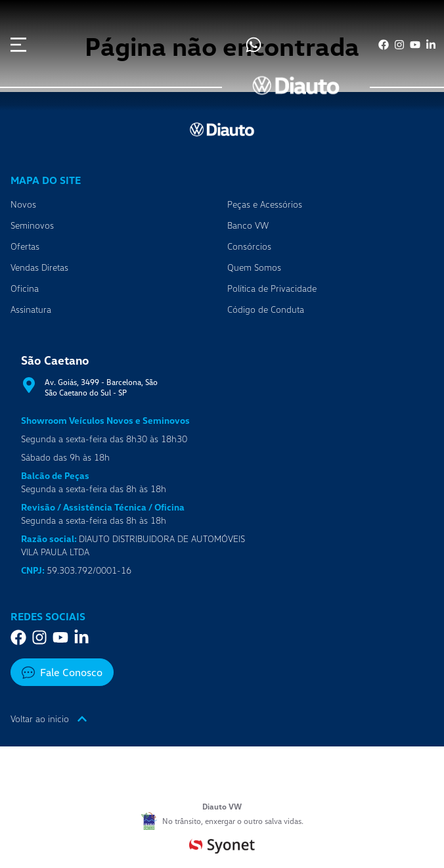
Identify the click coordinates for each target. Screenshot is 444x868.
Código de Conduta (266, 309)
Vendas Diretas (39, 267)
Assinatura (31, 309)
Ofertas (25, 246)
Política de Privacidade (272, 288)
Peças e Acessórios (265, 204)
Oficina (25, 288)
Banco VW (248, 225)
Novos (23, 204)
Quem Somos (254, 267)
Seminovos (32, 225)
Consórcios (249, 246)
